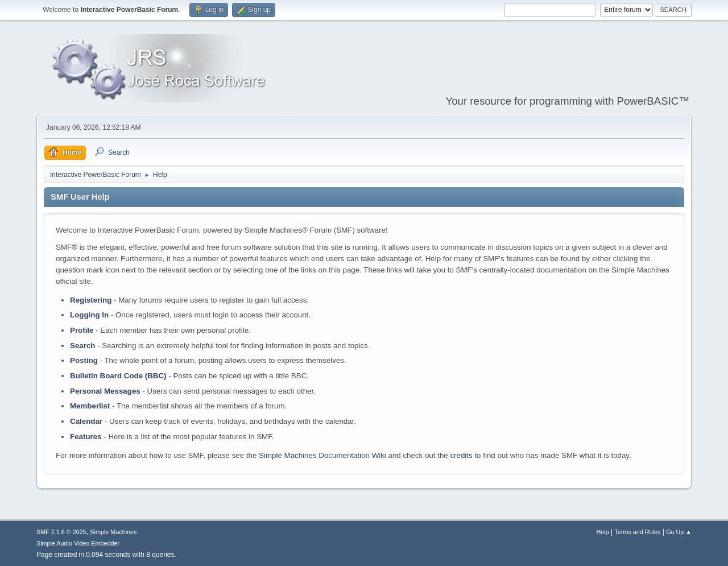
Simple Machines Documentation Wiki (322, 455)
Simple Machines (113, 532)
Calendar (86, 421)
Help (603, 532)
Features (86, 437)
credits (461, 455)
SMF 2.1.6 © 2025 (61, 532)
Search (82, 346)
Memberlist (90, 406)
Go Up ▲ (679, 532)
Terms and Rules (638, 532)
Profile (82, 330)
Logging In (89, 315)
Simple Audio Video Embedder (78, 543)
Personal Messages (105, 391)
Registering (91, 300)
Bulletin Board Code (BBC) (118, 376)
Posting (84, 360)
